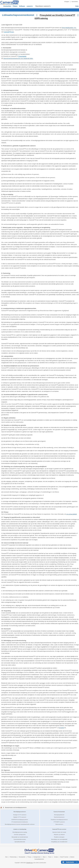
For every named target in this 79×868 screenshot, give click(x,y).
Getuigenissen (37, 857)
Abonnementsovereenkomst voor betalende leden (18, 58)
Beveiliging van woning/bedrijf (59, 839)
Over (6, 857)
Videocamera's (59, 824)
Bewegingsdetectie (59, 815)
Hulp (77, 6)
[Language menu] (70, 862)
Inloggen (67, 2)
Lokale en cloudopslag (20, 829)
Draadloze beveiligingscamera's (59, 819)
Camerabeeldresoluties (20, 839)
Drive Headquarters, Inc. (69, 28)
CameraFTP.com (9, 32)
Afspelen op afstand (59, 834)
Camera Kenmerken (59, 812)
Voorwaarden (22, 857)
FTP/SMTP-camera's (59, 822)
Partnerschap (13, 857)
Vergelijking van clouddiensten (59, 842)
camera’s (40, 6)
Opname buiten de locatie (59, 832)
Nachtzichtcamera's (59, 817)
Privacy (29, 857)
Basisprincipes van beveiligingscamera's (16, 807)
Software (30, 6)
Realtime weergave (59, 837)
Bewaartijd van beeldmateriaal (20, 837)
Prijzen (20, 6)
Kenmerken (9, 6)
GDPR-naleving (49, 18)
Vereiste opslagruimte (20, 834)
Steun (44, 857)
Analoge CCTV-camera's (20, 815)
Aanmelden (75, 2)
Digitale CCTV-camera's (20, 817)
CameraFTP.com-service (59, 829)
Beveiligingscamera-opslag (20, 832)
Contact (56, 857)
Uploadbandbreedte (20, 842)
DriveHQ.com (30, 863)
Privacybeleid (22, 56)
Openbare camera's (55, 6)
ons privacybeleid (71, 514)
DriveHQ (61, 728)
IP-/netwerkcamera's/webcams (20, 822)
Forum (50, 857)
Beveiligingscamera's (20, 812)
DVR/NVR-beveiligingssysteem (20, 819)
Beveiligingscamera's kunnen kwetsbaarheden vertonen (20, 824)
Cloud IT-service (64, 857)
